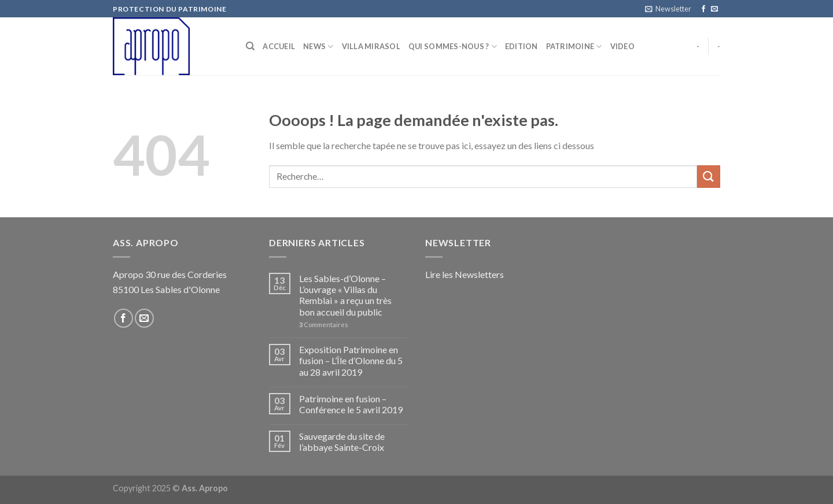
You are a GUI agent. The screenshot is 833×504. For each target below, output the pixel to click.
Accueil (279, 46)
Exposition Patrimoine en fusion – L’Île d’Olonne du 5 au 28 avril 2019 (351, 360)
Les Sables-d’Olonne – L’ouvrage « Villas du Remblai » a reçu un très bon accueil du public (345, 295)
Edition (521, 46)
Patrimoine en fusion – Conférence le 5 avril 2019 (351, 404)
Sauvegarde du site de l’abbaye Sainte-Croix (342, 442)
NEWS (318, 47)
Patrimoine (574, 47)
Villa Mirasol (371, 46)
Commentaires (324, 325)
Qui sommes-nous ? (453, 47)
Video (622, 46)
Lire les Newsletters (465, 274)
